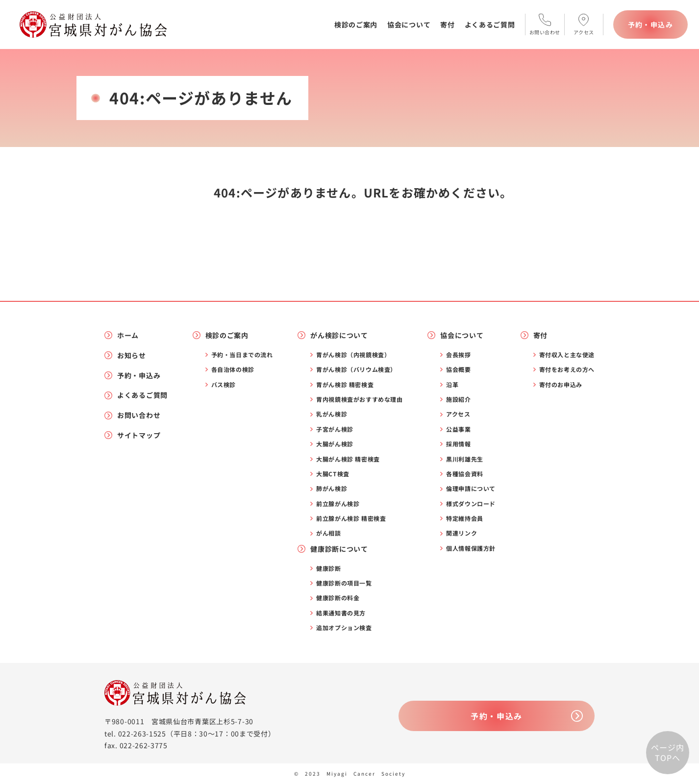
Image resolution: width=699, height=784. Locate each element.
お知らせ (132, 355)
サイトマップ (139, 435)
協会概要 (458, 369)
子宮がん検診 (335, 429)
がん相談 (328, 533)
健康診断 (328, 568)
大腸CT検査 (333, 474)
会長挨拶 (458, 355)
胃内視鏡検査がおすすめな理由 (359, 399)
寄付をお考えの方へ (567, 369)
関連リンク (462, 533)
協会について (409, 24)
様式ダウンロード (471, 504)
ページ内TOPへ (667, 753)
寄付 (447, 24)
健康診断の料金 (338, 598)
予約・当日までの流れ (242, 355)
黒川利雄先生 (465, 459)
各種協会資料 (465, 474)
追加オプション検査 (344, 628)
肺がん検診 (332, 489)
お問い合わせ (139, 415)
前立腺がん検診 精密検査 (351, 518)
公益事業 (458, 429)
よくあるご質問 (490, 24)
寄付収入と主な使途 (567, 355)
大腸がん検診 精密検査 (348, 459)
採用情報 (458, 444)
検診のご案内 (356, 24)
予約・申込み (650, 24)
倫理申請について (471, 489)
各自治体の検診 (233, 369)
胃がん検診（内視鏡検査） (353, 355)
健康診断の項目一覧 (344, 583)
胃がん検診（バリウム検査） (356, 369)
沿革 (452, 385)
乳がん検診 (332, 414)
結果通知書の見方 (341, 613)
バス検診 (224, 385)
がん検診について (339, 335)
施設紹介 (458, 399)
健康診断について (339, 549)
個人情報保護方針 (471, 548)
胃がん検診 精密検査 (345, 385)
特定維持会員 (465, 518)
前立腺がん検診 (338, 504)
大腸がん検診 (335, 444)
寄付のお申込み (561, 385)
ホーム (128, 335)
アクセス (458, 414)
